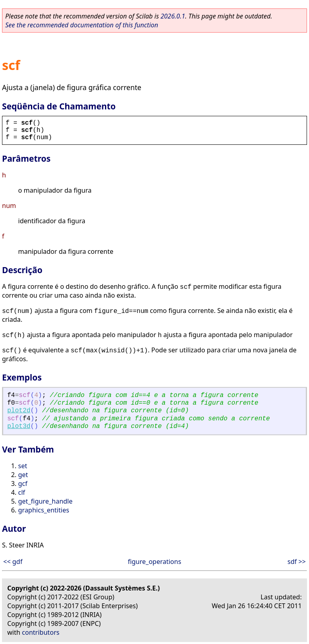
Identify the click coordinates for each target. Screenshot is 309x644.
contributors (41, 632)
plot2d (19, 411)
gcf (23, 484)
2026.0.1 (173, 16)
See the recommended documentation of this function (82, 25)
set (23, 466)
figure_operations (155, 562)
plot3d (19, 426)
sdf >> (297, 562)
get (23, 475)
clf (22, 492)
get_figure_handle (45, 501)
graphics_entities (44, 510)
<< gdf (13, 562)
